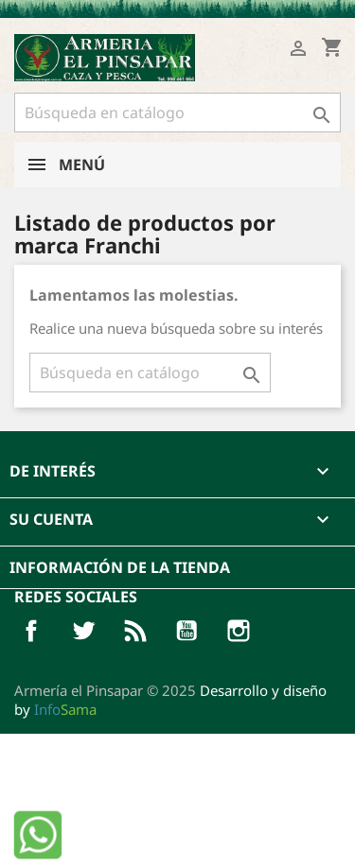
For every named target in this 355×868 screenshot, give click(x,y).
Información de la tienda (120, 567)
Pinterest (239, 631)
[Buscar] (177, 113)
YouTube (186, 631)
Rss (135, 631)
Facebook (31, 631)
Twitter (83, 631)
